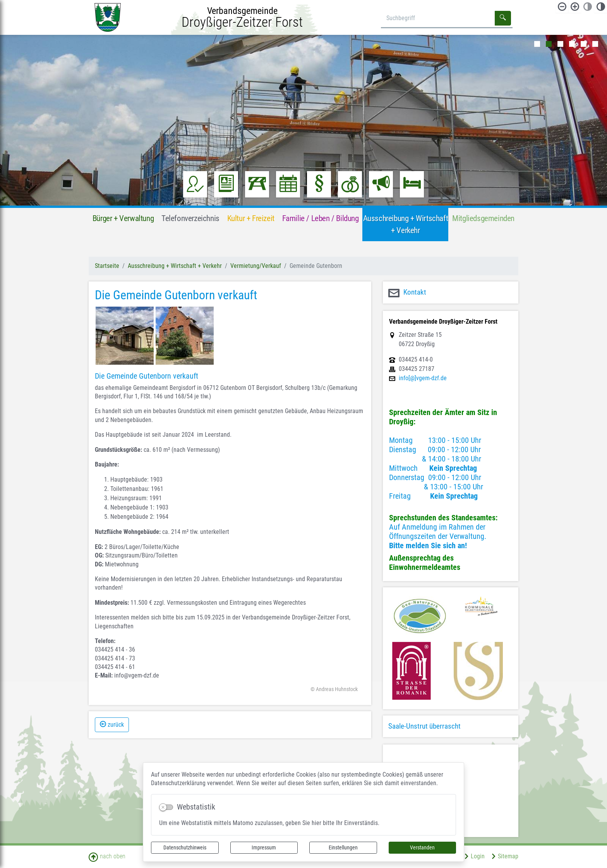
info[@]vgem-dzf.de (423, 378)
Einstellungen (343, 847)
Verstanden (422, 847)
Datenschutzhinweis (185, 847)
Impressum (264, 847)
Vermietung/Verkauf (256, 266)
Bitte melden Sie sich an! (428, 546)
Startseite (107, 266)
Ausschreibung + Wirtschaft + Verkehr (175, 266)
